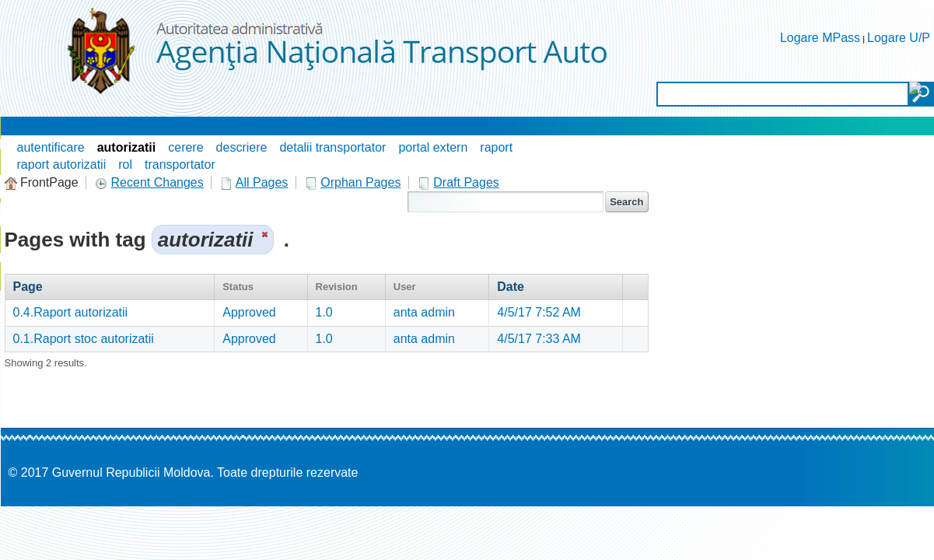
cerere (185, 147)
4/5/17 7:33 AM (539, 339)
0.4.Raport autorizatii (71, 312)
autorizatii (127, 147)
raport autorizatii (62, 164)
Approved (249, 312)
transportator (180, 164)
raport (496, 147)
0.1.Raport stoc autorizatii (84, 339)
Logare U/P (899, 38)
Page (28, 287)
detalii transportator (332, 147)
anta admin (424, 312)
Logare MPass (820, 38)
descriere (242, 147)
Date (511, 287)
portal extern (433, 147)
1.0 (324, 312)
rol (125, 164)
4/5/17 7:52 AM (539, 312)
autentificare (51, 147)
